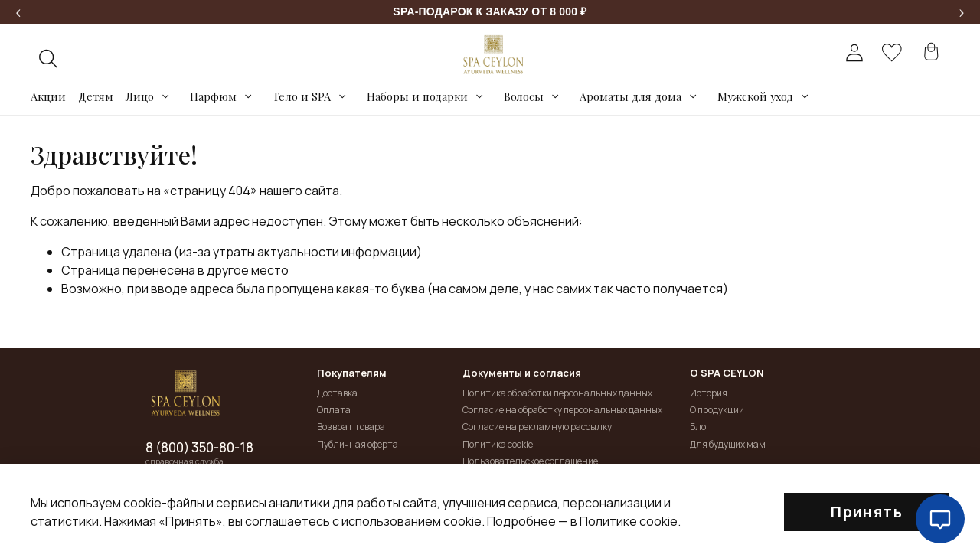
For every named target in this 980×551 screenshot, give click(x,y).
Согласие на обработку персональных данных (562, 410)
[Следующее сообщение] (962, 12)
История (709, 393)
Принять (867, 512)
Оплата (334, 410)
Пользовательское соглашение (530, 461)
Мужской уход (755, 96)
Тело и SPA (302, 96)
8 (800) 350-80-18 (199, 448)
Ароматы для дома (630, 96)
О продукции (717, 410)
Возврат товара (351, 427)
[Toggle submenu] (166, 96)
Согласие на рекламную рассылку (537, 427)
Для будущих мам (728, 444)
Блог (700, 427)
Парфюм (213, 96)
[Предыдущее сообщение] (18, 12)
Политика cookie (498, 444)
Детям (96, 96)
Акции (48, 96)
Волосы (524, 96)
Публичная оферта (358, 444)
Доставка (337, 393)
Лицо (140, 96)
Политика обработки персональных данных (557, 393)
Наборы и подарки (417, 96)
